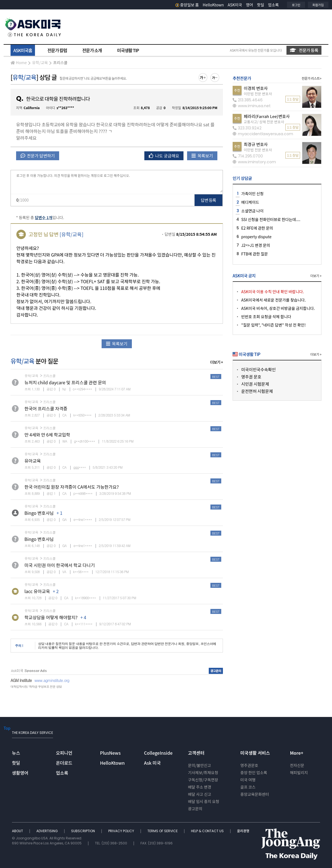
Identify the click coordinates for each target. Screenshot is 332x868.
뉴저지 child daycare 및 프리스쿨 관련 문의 (65, 382)
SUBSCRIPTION (83, 831)
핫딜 (261, 5)
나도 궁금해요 (164, 156)
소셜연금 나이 (252, 211)
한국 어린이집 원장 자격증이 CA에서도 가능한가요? (72, 487)
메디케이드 (250, 202)
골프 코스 (248, 787)
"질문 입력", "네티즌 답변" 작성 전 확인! (273, 325)
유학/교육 (40, 62)
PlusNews (110, 753)
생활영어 (20, 773)
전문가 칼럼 (57, 50)
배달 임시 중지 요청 (203, 801)
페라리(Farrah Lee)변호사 (267, 116)
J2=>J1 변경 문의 (256, 245)
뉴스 (16, 753)
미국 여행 (248, 780)
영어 (250, 5)
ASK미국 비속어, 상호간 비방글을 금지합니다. (278, 308)
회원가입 (318, 5)
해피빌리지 (299, 772)
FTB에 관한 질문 (255, 254)
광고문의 (195, 809)
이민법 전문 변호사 (258, 94)
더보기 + (217, 362)
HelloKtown (213, 5)
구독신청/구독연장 (203, 780)
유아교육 (33, 461)
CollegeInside (158, 753)
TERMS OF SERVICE (163, 831)
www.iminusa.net (252, 106)
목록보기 (202, 156)
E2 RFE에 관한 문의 (257, 228)
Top (7, 728)
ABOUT (18, 831)
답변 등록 (209, 200)
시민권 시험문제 (255, 384)
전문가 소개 (92, 50)
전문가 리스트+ (311, 78)
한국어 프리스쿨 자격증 (46, 408)
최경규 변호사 (256, 144)
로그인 (296, 5)
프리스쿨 (60, 62)
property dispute (256, 237)
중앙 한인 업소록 (254, 772)
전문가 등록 (304, 50)
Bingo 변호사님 (39, 513)
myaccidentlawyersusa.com (263, 134)
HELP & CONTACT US (208, 831)
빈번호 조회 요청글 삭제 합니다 (266, 317)
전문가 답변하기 (38, 156)
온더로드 (64, 763)
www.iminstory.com (254, 162)
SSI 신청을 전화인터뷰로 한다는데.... (271, 219)
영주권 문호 (251, 377)
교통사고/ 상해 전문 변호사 (264, 122)
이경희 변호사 (256, 88)
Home (19, 62)
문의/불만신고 (199, 765)
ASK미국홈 (23, 50)
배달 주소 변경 (200, 787)
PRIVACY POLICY (122, 831)
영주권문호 (249, 765)
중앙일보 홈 (187, 5)
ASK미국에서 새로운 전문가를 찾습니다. (273, 300)
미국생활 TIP (128, 50)
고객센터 (196, 753)
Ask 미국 (152, 763)
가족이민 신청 (252, 194)
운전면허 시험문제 (257, 391)
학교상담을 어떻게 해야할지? (51, 617)
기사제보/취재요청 (203, 772)
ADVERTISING (47, 831)
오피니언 (64, 753)
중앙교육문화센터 (255, 794)
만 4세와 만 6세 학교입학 (47, 435)
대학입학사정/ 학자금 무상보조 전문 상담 (36, 687)
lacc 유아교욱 (37, 591)
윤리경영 (243, 831)
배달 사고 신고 (200, 794)
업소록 (274, 5)
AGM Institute (21, 680)
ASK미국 (235, 5)
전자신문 (297, 765)
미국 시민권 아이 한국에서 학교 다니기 (60, 565)
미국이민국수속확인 (258, 369)
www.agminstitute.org (52, 680)
